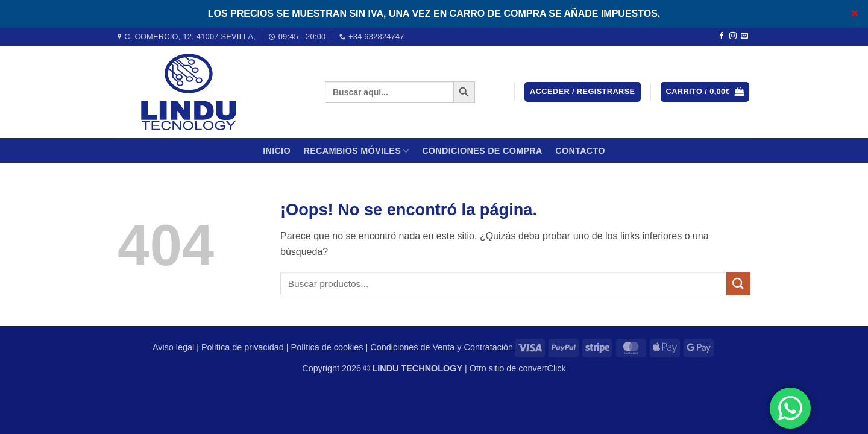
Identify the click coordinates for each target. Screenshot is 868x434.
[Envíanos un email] (744, 36)
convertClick (542, 368)
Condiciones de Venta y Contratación (442, 347)
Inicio (277, 151)
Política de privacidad (243, 347)
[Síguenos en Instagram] (733, 36)
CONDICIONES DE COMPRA (482, 151)
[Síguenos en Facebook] (722, 36)
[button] (582, 92)
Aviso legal (173, 347)
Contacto (580, 151)
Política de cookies (327, 347)
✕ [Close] (854, 14)
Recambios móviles (356, 151)
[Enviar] (738, 284)
